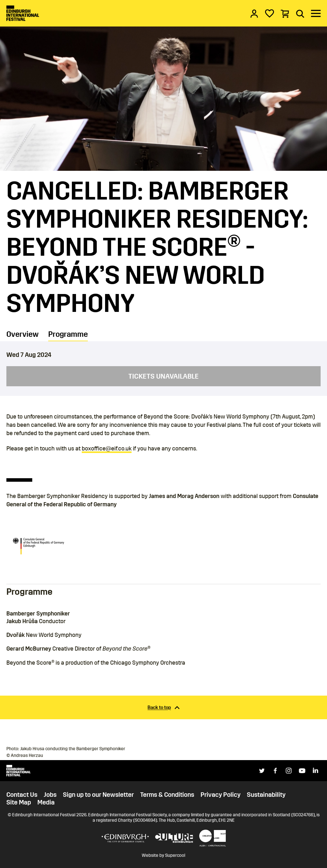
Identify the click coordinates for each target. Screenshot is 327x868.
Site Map (19, 802)
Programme (68, 334)
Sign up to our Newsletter (98, 795)
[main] (163, 372)
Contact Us (22, 795)
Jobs (50, 795)
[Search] (300, 13)
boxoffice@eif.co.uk (107, 449)
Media (46, 802)
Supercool (175, 855)
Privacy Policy (221, 795)
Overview (23, 334)
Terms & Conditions (167, 795)
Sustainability (266, 795)
